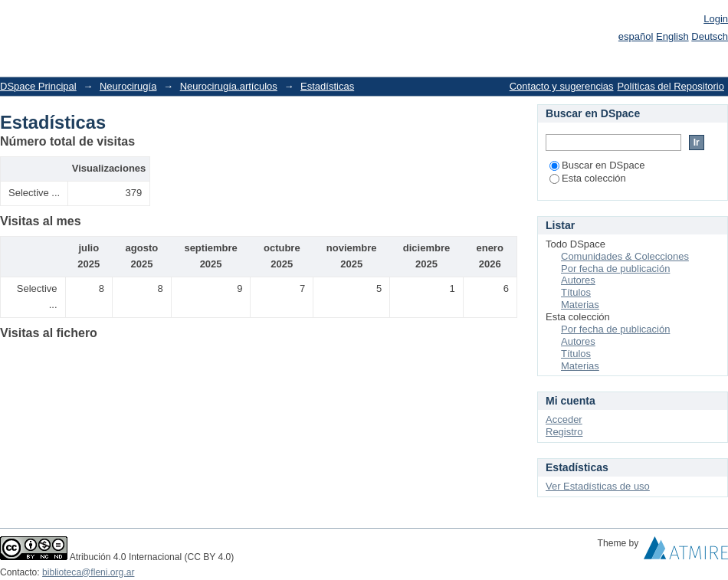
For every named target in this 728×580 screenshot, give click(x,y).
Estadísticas (327, 86)
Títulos (576, 292)
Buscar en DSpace (597, 165)
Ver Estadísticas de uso (598, 486)
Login (716, 19)
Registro (564, 432)
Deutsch (710, 36)
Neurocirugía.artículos (229, 86)
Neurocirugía (128, 86)
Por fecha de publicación (615, 269)
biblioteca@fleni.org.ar (88, 572)
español (636, 36)
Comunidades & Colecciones (625, 256)
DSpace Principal (38, 86)
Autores (578, 280)
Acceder (564, 419)
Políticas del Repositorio (671, 86)
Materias (580, 305)
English (672, 36)
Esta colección (588, 178)
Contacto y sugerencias (562, 86)
